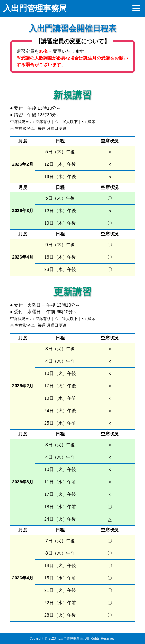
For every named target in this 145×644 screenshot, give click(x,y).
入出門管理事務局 (35, 8)
